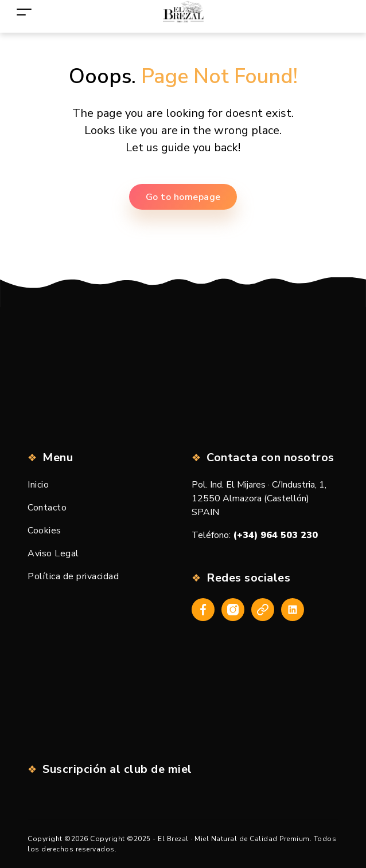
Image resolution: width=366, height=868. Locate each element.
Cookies (44, 531)
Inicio (38, 485)
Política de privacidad (73, 576)
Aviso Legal (53, 553)
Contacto (47, 508)
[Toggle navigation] (24, 12)
